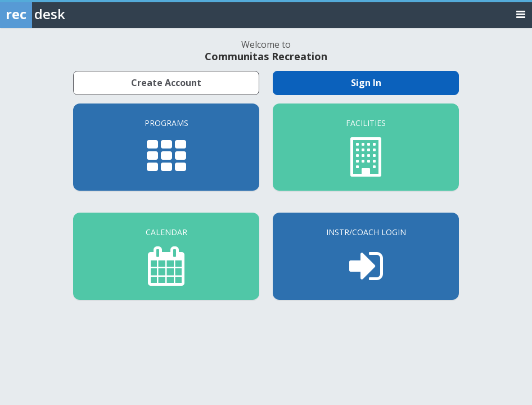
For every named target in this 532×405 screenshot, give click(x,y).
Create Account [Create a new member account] (166, 83)
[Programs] (166, 147)
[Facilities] (366, 147)
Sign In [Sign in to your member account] (366, 83)
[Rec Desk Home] (62, 14)
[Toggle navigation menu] (521, 14)
